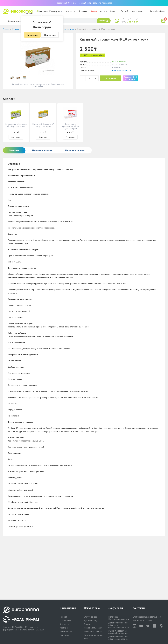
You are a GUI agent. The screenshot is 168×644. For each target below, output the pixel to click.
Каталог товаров (13, 21)
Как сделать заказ (93, 628)
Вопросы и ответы (93, 631)
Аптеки (104, 11)
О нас (113, 11)
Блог (86, 639)
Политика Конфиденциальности (119, 618)
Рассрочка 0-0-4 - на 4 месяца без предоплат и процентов (84, 3)
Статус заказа (138, 11)
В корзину (111, 78)
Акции (94, 11)
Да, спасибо (32, 35)
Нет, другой (50, 35)
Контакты (70, 11)
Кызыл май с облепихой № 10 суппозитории (16, 125)
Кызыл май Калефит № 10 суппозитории (43, 125)
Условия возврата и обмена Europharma (118, 632)
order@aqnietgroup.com (150, 617)
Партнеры (64, 635)
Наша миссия (66, 631)
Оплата (88, 624)
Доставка (83, 11)
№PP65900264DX (19, 627)
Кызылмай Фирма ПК (122, 71)
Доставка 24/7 (91, 620)
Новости (64, 617)
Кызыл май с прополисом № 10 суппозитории (70, 126)
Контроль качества (93, 635)
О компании (65, 620)
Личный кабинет (158, 11)
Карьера (64, 628)
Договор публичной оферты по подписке (118, 638)
